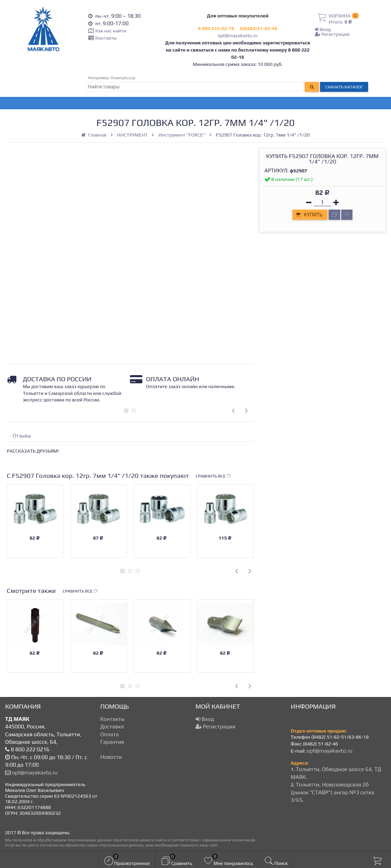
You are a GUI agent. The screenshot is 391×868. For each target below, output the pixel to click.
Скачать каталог (344, 87)
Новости (111, 757)
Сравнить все (213, 476)
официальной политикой (229, 840)
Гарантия (112, 742)
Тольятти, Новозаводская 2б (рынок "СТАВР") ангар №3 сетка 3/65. (332, 792)
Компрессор (123, 78)
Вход (323, 29)
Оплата (110, 734)
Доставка (112, 727)
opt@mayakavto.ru (238, 35)
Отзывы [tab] (22, 436)
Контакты (106, 38)
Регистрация (332, 34)
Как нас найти (111, 31)
